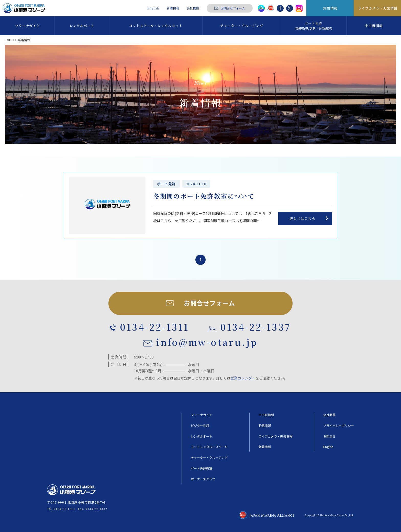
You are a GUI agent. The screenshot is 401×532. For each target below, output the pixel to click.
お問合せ (329, 436)
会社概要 (193, 8)
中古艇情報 (266, 415)
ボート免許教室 (202, 468)
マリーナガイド (202, 415)
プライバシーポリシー (339, 426)
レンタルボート (202, 436)
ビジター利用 (200, 426)
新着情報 (173, 8)
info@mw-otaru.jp (207, 342)
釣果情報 (330, 8)
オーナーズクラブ (203, 479)
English (153, 8)
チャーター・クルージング (209, 458)
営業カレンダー (243, 378)
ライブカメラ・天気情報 (377, 8)
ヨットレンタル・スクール (209, 447)
